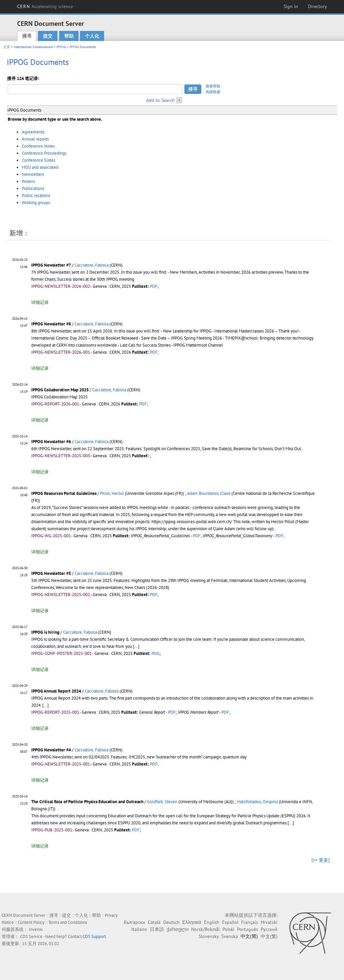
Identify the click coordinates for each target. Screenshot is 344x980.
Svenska (230, 936)
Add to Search (160, 100)
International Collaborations (33, 47)
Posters (28, 181)
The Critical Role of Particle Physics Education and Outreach (87, 802)
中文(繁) (269, 936)
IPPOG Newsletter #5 (51, 573)
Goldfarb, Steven (162, 802)
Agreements (33, 132)
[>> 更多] (320, 860)
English (212, 922)
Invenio (36, 929)
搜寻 (27, 36)
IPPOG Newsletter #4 (51, 750)
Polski (228, 929)
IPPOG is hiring (45, 632)
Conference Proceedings (44, 153)
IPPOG (61, 47)
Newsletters (33, 174)
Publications (33, 188)
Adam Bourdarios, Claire (209, 493)
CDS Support (94, 936)
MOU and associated (40, 167)
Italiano (139, 929)
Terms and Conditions (68, 922)
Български (135, 922)
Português (248, 929)
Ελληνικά (192, 922)
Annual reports (35, 139)
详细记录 (40, 302)
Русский (269, 929)
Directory (317, 6)
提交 (48, 36)
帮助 (69, 36)
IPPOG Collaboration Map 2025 (60, 390)
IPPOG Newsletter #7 (51, 265)
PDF (154, 286)
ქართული (178, 929)
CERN (45, 6)
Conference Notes (38, 146)
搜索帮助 (213, 86)
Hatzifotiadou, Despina (257, 802)
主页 (7, 47)
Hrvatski (269, 922)
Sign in (291, 6)
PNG (156, 653)
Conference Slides (38, 160)
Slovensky (209, 936)
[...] (136, 646)
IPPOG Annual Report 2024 (56, 691)
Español (230, 922)
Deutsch (171, 922)
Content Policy (31, 922)
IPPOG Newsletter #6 (51, 442)
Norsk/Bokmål (205, 929)
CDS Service (31, 936)
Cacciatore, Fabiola (92, 265)
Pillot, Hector (112, 493)
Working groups (36, 203)
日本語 (157, 929)
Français (250, 922)
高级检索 (213, 92)
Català (154, 922)
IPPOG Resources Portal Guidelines (64, 493)
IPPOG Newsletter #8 (51, 324)
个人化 (92, 36)
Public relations (36, 195)
